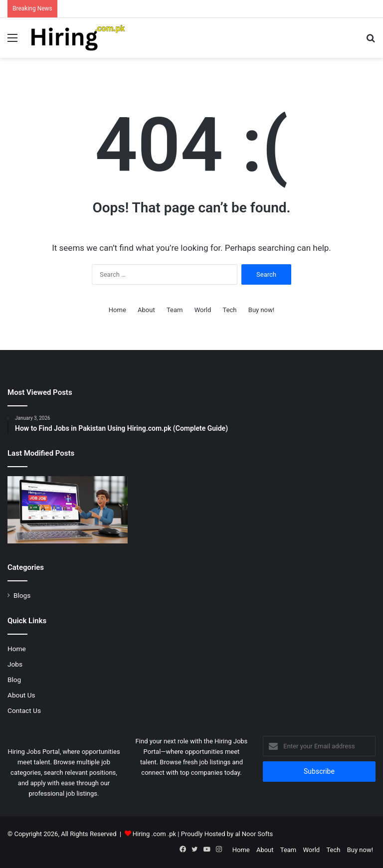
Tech (230, 310)
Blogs (22, 595)
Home (117, 310)
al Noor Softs (254, 834)
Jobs (15, 664)
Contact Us (24, 710)
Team (175, 310)
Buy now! (261, 310)
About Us (21, 695)
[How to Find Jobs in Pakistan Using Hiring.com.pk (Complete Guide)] (68, 510)
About (146, 310)
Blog (14, 680)
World (203, 310)
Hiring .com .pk (154, 834)
